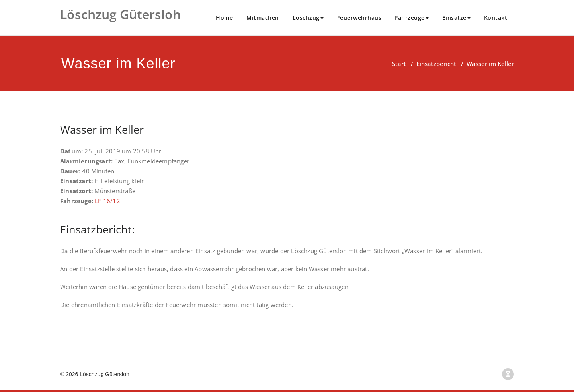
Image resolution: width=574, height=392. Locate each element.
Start (399, 64)
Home (224, 18)
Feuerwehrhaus (359, 18)
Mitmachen (263, 18)
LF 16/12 (107, 201)
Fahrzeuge (412, 18)
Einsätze (456, 18)
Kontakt (496, 18)
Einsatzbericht (436, 64)
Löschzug (308, 18)
